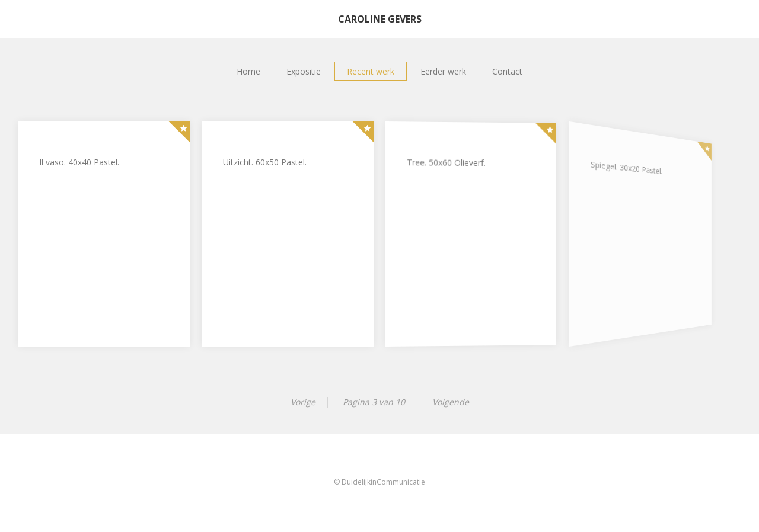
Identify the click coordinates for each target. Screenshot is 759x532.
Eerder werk (443, 71)
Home (248, 71)
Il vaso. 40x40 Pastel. (79, 162)
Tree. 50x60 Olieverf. (446, 164)
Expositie (304, 71)
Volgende (451, 402)
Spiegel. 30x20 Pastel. (620, 170)
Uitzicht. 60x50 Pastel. (265, 162)
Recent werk (371, 71)
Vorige (303, 402)
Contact (507, 71)
